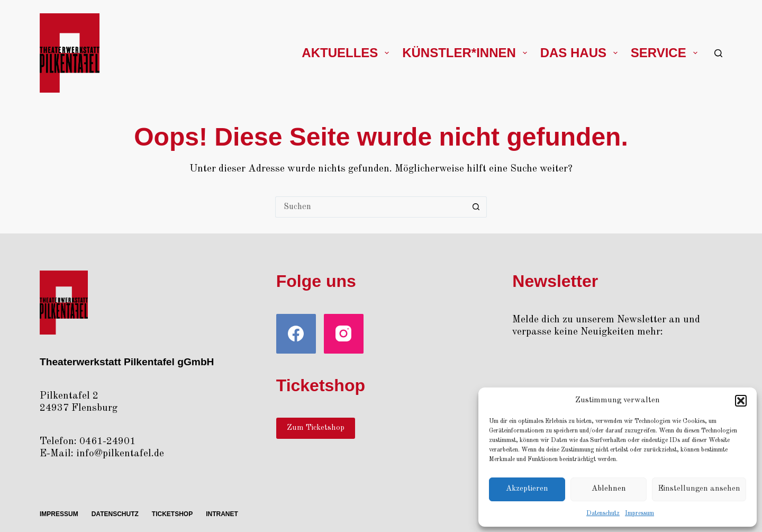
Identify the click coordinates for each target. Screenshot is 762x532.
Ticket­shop (172, 514)
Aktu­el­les (347, 53)
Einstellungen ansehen (699, 489)
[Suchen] (718, 53)
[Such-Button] (476, 207)
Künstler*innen (466, 53)
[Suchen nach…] (370, 207)
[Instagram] (344, 334)
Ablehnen (609, 489)
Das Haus (581, 53)
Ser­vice (666, 53)
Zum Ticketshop (316, 428)
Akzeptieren (527, 489)
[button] (741, 401)
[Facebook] (296, 334)
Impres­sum (639, 513)
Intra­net (222, 514)
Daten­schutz (603, 513)
